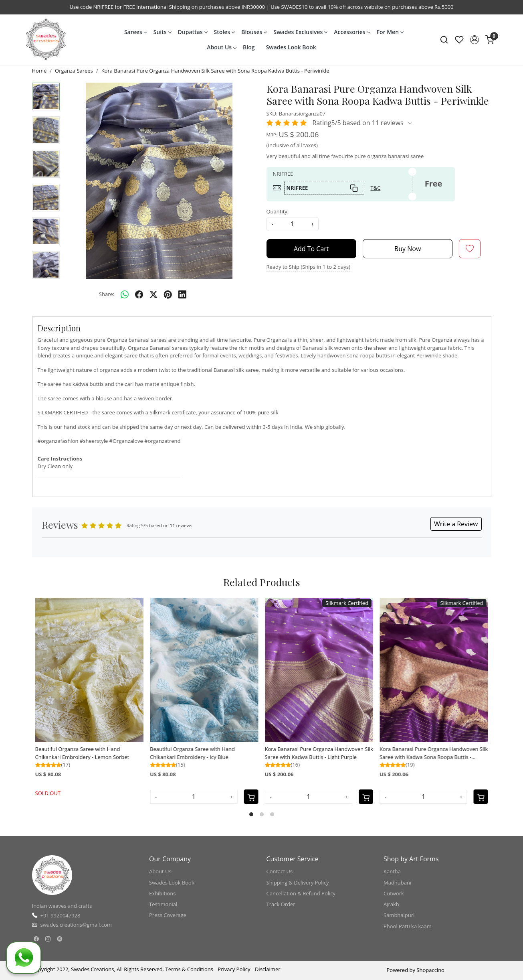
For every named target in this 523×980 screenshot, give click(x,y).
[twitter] (153, 294)
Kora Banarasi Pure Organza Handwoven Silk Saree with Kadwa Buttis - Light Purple (319, 753)
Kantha (392, 871)
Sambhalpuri (399, 915)
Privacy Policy (234, 969)
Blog (249, 47)
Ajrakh (391, 904)
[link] (444, 40)
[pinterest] (168, 294)
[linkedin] (182, 294)
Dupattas (193, 32)
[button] (475, 40)
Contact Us (280, 871)
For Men (390, 32)
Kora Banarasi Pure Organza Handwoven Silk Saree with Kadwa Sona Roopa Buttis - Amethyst (434, 753)
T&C (376, 188)
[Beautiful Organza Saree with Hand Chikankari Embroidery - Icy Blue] (204, 670)
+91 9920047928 (61, 915)
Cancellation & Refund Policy (301, 893)
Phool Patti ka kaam (408, 926)
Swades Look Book (291, 47)
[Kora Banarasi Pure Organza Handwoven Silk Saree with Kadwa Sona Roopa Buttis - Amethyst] (434, 670)
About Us (221, 47)
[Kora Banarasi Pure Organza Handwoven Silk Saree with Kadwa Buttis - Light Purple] (319, 670)
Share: (107, 294)
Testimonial (163, 904)
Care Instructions (60, 459)
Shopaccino (430, 970)
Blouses (254, 32)
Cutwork (394, 893)
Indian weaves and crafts (62, 906)
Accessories (352, 32)
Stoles (224, 32)
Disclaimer (268, 969)
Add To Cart (311, 249)
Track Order (281, 904)
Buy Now (408, 249)
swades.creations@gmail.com (76, 925)
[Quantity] (194, 797)
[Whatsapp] (125, 294)
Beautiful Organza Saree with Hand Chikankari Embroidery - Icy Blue (192, 753)
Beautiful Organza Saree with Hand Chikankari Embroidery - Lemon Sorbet (82, 753)
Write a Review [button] (456, 524)
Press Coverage (168, 915)
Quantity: (278, 211)
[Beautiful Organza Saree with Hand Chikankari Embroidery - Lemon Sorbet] (90, 670)
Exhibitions (162, 893)
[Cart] (251, 797)
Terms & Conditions (189, 969)
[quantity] (293, 224)
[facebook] (139, 294)
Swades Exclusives (300, 32)
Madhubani (397, 883)
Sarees (135, 32)
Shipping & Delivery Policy (298, 883)
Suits (162, 32)
